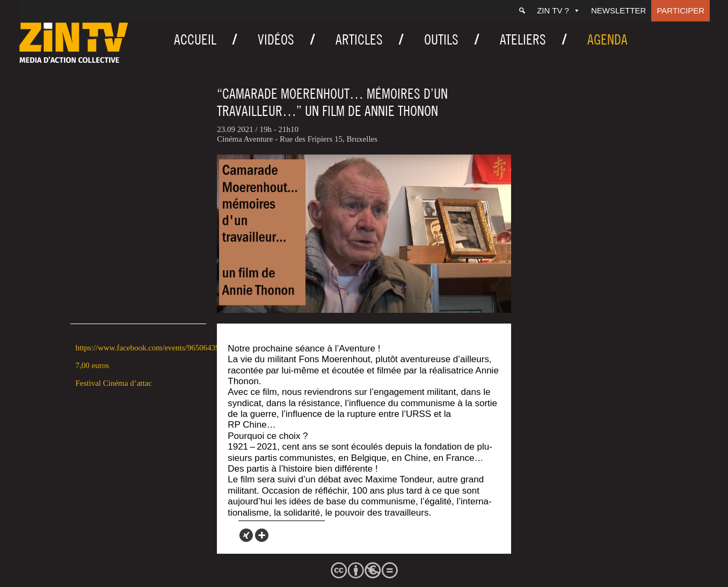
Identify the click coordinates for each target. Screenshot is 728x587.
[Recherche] (522, 11)
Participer (680, 10)
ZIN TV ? (559, 10)
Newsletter (619, 10)
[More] (262, 535)
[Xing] (246, 535)
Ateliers (523, 39)
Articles (359, 39)
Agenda (607, 39)
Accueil (195, 39)
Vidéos (276, 39)
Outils (441, 39)
